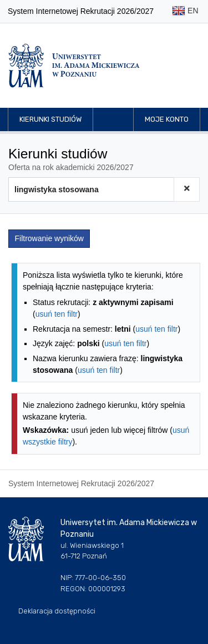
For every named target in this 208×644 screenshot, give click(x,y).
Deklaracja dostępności (57, 611)
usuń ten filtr (57, 314)
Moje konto (167, 119)
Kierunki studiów (50, 119)
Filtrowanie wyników (49, 238)
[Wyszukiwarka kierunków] (91, 189)
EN (185, 11)
